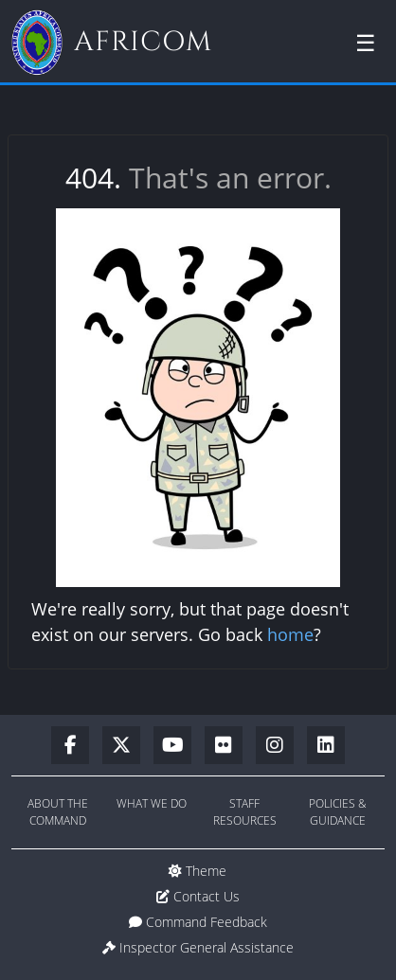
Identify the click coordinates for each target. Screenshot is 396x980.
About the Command (58, 812)
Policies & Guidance (338, 812)
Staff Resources (245, 812)
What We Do (152, 803)
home (290, 634)
